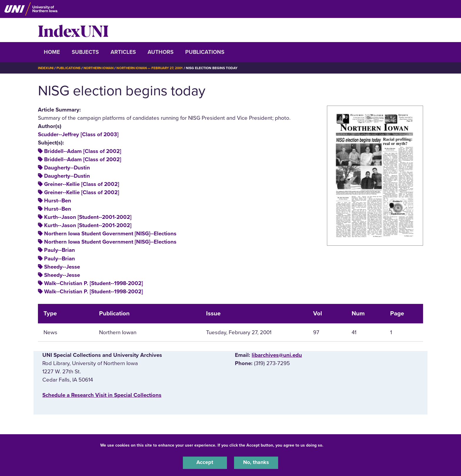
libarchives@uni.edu (277, 355)
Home (52, 52)
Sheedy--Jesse (62, 267)
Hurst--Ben (58, 201)
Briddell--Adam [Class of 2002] (83, 151)
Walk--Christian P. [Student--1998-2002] (93, 283)
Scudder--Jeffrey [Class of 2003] (78, 134)
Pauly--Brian (60, 250)
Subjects (85, 52)
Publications (205, 52)
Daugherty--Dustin (67, 168)
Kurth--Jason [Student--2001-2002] (88, 217)
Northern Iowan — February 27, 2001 (155, 68)
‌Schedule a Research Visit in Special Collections (102, 395)
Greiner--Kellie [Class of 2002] (82, 184)
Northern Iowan (101, 68)
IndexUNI (73, 30)
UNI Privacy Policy (343, 445)
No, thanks (256, 462)
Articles (123, 52)
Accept (205, 462)
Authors (161, 52)
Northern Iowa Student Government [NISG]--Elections (110, 234)
